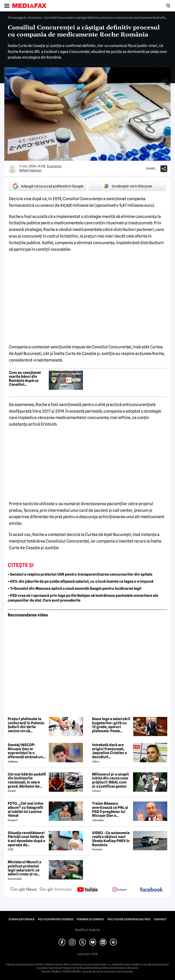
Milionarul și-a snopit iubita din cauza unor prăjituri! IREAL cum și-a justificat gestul (110, 780)
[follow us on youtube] (87, 890)
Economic (35, 18)
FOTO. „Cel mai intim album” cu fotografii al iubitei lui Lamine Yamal (26, 809)
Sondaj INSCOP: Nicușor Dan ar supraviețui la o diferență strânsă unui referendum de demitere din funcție (27, 751)
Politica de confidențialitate (129, 919)
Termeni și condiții (90, 919)
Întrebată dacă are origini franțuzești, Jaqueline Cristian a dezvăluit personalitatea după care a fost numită (109, 751)
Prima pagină (17, 18)
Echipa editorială (22, 919)
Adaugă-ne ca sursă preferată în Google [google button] (48, 186)
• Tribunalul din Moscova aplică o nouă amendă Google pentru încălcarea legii (75, 588)
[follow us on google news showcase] (56, 890)
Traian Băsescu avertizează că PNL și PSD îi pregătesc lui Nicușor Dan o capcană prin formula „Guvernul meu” (111, 809)
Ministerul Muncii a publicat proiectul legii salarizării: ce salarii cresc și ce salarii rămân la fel (24, 868)
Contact (160, 919)
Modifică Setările (87, 930)
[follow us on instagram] (119, 890)
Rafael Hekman (30, 170)
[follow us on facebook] (151, 890)
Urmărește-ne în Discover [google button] (127, 186)
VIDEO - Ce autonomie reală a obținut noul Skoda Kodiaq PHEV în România (111, 839)
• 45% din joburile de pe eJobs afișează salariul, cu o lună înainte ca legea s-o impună (81, 581)
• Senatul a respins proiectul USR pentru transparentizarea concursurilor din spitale (80, 574)
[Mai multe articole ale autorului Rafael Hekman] (12, 169)
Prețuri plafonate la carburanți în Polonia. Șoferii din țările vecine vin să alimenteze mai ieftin (26, 725)
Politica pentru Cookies (55, 919)
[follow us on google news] (24, 890)
